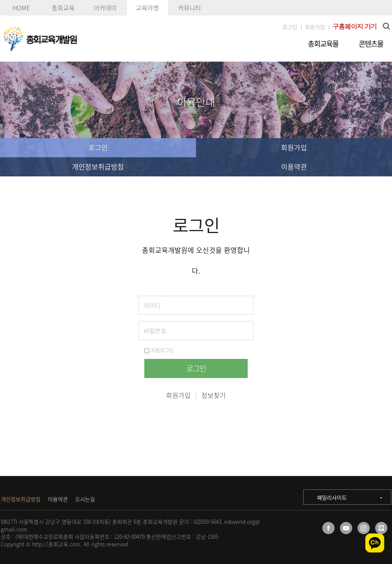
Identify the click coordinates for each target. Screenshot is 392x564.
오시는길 (85, 499)
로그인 (290, 27)
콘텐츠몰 (371, 44)
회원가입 (315, 27)
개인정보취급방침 (98, 167)
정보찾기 (214, 395)
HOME (21, 8)
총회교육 (63, 8)
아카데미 (105, 8)
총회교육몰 (323, 44)
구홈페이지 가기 (355, 27)
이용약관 (294, 167)
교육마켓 (147, 8)
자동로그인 (159, 350)
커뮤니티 (189, 8)
